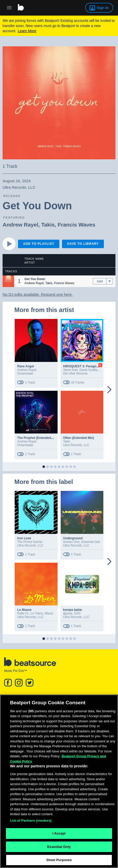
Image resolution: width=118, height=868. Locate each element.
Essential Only (59, 849)
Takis (48, 225)
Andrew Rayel (20, 225)
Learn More (27, 31)
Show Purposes (59, 862)
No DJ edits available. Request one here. (38, 294)
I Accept (59, 835)
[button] (8, 281)
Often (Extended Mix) (79, 438)
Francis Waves (76, 225)
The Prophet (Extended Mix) (38, 438)
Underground (73, 538)
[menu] (110, 281)
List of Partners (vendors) (31, 823)
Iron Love (24, 538)
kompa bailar (73, 610)
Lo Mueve (24, 610)
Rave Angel (26, 366)
